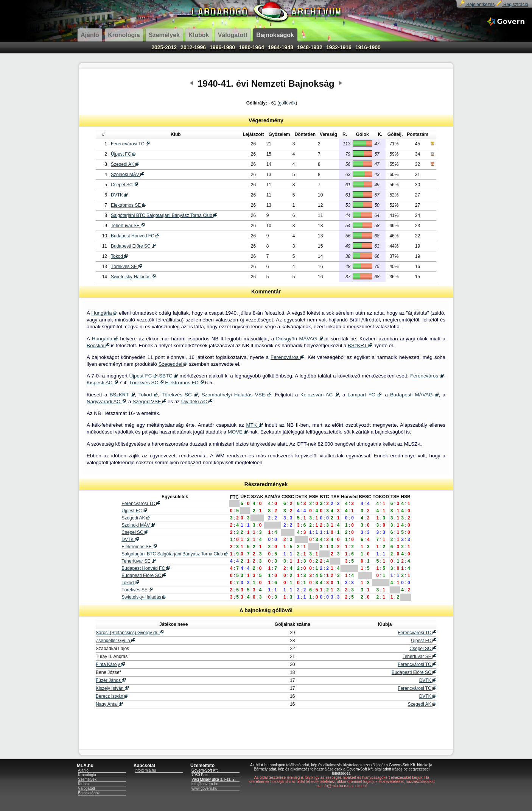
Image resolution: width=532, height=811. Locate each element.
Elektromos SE (128, 205)
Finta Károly (110, 664)
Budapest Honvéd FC (135, 236)
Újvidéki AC (197, 402)
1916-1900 (368, 47)
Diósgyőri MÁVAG (299, 339)
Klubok (84, 784)
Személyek (87, 779)
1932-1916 (339, 47)
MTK (254, 425)
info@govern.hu (205, 784)
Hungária (104, 313)
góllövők (287, 103)
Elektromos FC (184, 383)
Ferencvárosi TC (130, 144)
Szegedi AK (125, 164)
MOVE (238, 432)
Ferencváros (287, 357)
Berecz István (112, 696)
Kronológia (87, 775)
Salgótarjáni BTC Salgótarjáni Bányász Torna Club (164, 215)
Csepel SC (124, 185)
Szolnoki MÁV (128, 175)
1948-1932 (310, 47)
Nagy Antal (109, 704)
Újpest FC (124, 154)
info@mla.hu (145, 770)
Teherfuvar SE (128, 226)
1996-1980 (222, 47)
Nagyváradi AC (106, 402)
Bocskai (98, 345)
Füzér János (111, 680)
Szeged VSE (149, 402)
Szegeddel (173, 364)
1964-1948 (281, 47)
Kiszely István (112, 688)
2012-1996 (193, 47)
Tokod (119, 256)
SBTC (168, 376)
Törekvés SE (126, 267)
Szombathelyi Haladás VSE (236, 395)
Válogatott (86, 788)
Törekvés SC (146, 383)
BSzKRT (360, 345)
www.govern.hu (204, 788)
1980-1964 (251, 47)
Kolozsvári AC (320, 395)
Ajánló (83, 770)
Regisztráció (512, 5)
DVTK (119, 195)
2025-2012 (164, 47)
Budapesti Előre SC (133, 246)
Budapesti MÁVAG (415, 395)
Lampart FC (365, 395)
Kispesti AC (102, 383)
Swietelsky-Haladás (133, 277)
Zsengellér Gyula (115, 641)
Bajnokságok (89, 793)
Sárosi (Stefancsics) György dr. (130, 633)
